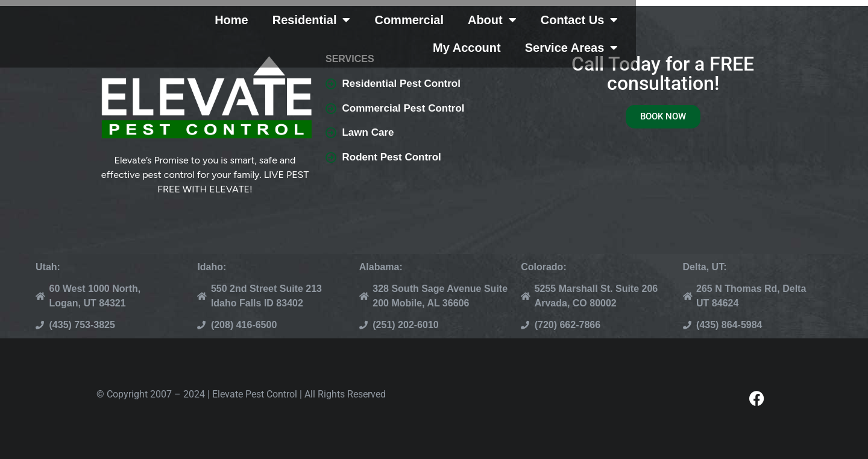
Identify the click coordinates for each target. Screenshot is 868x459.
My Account (699, 28)
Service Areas (803, 28)
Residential (334, 28)
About (514, 28)
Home (254, 28)
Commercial (432, 28)
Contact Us (602, 28)
